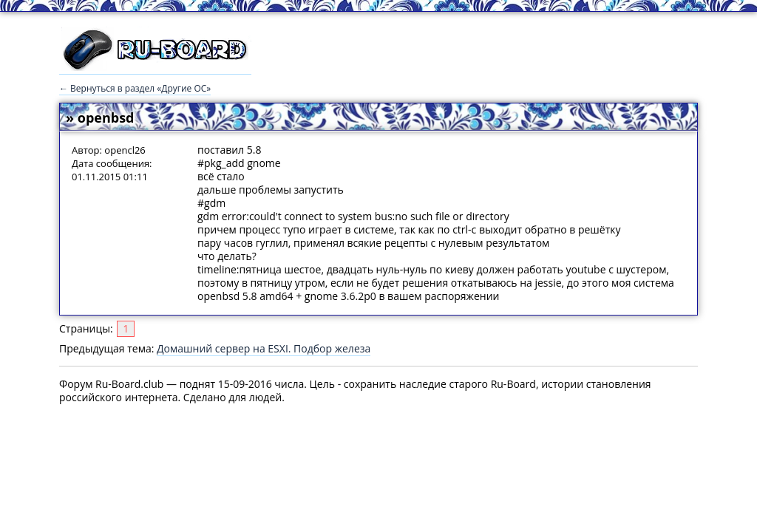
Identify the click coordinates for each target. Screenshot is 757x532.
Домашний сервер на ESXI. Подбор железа (264, 348)
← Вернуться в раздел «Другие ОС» (135, 88)
